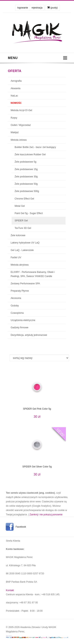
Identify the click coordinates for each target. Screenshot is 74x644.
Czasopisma (17, 313)
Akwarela (15, 88)
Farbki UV (16, 257)
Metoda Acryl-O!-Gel (21, 110)
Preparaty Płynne (20, 291)
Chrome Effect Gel (24, 199)
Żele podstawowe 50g (26, 184)
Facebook (21, 527)
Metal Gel (20, 206)
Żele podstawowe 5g (25, 162)
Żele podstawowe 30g (26, 177)
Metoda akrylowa (20, 265)
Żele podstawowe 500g (27, 191)
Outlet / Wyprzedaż (21, 125)
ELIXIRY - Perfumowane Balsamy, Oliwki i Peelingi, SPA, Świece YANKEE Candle (33, 274)
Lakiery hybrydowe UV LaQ (25, 243)
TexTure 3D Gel (23, 228)
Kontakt (10, 590)
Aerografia (16, 81)
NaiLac (14, 96)
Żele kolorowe (18, 235)
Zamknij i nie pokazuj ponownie (46, 515)
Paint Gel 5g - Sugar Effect (29, 213)
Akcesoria (16, 298)
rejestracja (37, 8)
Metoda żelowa (19, 140)
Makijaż (15, 132)
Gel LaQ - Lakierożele (22, 250)
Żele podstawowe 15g (26, 169)
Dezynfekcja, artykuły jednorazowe (29, 335)
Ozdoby (15, 306)
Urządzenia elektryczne (23, 320)
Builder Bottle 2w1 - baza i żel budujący (35, 147)
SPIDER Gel (21, 221)
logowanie (23, 8)
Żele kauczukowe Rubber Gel (30, 154)
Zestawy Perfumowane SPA (25, 284)
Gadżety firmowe (20, 328)
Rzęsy (14, 118)
